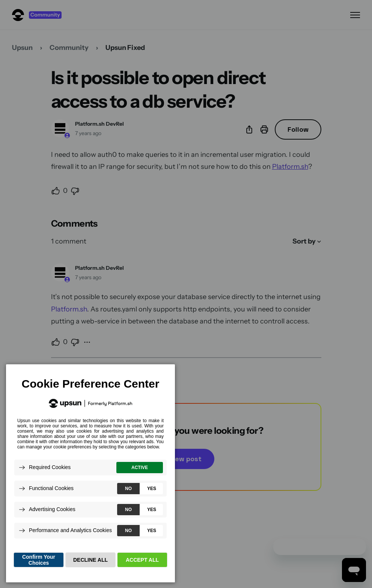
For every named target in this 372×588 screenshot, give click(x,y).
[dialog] (90, 473)
